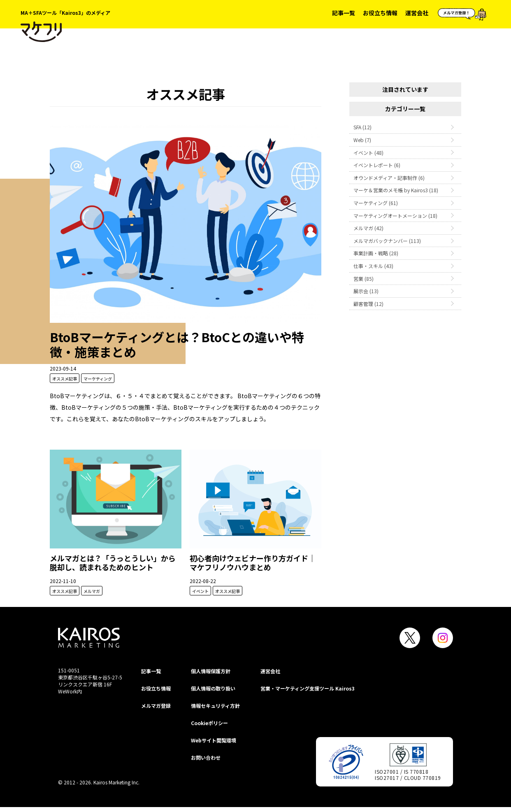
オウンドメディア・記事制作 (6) (389, 178)
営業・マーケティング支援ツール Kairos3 (308, 688)
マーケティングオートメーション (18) (395, 216)
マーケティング (98, 379)
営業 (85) (364, 279)
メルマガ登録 (156, 706)
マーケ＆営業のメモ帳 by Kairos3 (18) (396, 190)
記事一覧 (344, 13)
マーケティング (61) (376, 203)
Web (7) (362, 140)
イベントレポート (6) (377, 165)
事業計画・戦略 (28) (376, 253)
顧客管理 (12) (368, 304)
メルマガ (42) (368, 228)
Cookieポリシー (209, 723)
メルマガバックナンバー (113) (387, 241)
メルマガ (92, 591)
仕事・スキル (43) (373, 266)
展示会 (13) (366, 291)
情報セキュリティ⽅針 (215, 706)
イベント (200, 591)
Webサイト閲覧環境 (214, 740)
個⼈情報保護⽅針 (211, 671)
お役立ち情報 (380, 13)
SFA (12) (362, 127)
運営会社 (417, 13)
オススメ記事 (65, 379)
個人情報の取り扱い (213, 688)
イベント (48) (368, 153)
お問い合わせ (206, 757)
